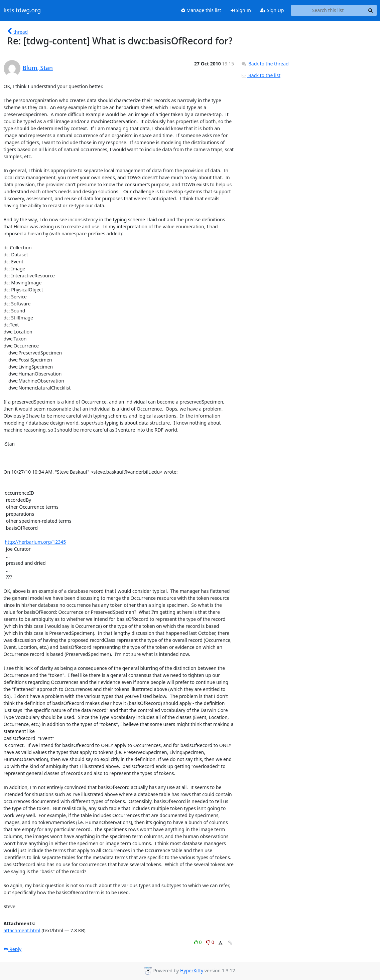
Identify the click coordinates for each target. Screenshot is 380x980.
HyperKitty (192, 970)
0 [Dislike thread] (210, 942)
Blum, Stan (38, 68)
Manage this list (201, 10)
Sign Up (272, 10)
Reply (13, 949)
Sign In (241, 10)
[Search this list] (328, 10)
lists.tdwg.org (22, 10)
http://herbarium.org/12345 (35, 542)
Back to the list (261, 75)
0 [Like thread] (198, 942)
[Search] (371, 10)
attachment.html (22, 930)
